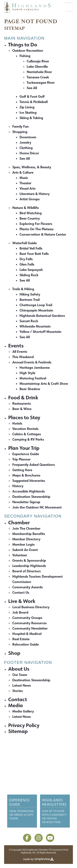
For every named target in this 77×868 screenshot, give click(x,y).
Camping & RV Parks (28, 439)
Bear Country (30, 218)
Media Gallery (23, 711)
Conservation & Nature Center (43, 234)
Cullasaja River (38, 61)
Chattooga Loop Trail (36, 305)
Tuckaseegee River (41, 82)
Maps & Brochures (26, 475)
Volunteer (20, 555)
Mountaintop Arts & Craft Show (44, 383)
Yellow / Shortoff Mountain (40, 332)
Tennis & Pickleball (34, 102)
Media (16, 705)
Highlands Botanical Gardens (42, 315)
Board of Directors (26, 571)
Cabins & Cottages (27, 434)
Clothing (26, 148)
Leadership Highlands (29, 566)
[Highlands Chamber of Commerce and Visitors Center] (38, 758)
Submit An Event (25, 550)
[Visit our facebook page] (27, 838)
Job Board (20, 612)
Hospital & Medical (27, 634)
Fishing (25, 56)
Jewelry (25, 142)
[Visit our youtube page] (50, 838)
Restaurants (22, 403)
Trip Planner (21, 459)
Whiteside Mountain (35, 326)
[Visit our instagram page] (39, 838)
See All (32, 88)
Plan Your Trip (24, 448)
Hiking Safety (30, 294)
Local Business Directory (31, 607)
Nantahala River (39, 72)
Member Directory (26, 539)
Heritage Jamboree (35, 367)
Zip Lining (27, 107)
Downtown (28, 137)
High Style (27, 373)
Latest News (22, 685)
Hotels (17, 423)
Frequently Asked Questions (34, 464)
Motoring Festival (33, 378)
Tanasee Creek (38, 77)
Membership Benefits (29, 534)
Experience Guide (26, 454)
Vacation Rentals (25, 429)
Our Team (20, 675)
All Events (20, 351)
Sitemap (18, 731)
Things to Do (23, 44)
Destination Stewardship (31, 496)
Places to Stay (24, 417)
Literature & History (35, 194)
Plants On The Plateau (36, 229)
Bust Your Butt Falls (34, 254)
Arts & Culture (23, 172)
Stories (18, 691)
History (18, 486)
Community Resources (29, 623)
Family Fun (21, 126)
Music (24, 178)
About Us (19, 669)
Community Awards (28, 587)
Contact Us (21, 592)
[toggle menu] (69, 7)
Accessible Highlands (29, 491)
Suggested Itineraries (29, 480)
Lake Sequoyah (31, 270)
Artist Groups (30, 199)
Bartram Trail (30, 299)
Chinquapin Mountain (36, 310)
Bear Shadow (30, 389)
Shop (14, 653)
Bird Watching (31, 213)
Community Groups (27, 618)
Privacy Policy (24, 725)
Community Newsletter (30, 628)
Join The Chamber (26, 528)
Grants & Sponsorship (29, 560)
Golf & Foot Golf (32, 96)
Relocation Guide (26, 644)
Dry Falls (26, 259)
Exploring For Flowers (36, 224)
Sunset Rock (29, 321)
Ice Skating (28, 112)
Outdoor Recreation (28, 50)
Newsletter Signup (26, 502)
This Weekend (23, 357)
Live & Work (22, 601)
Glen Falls (27, 264)
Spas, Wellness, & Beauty (32, 167)
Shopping (20, 132)
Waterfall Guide (25, 243)
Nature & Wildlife (26, 208)
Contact (18, 699)
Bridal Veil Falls (31, 248)
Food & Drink (23, 397)
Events (16, 345)
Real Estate (21, 639)
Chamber (19, 522)
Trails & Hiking (23, 289)
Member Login (24, 544)
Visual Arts (28, 188)
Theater (25, 183)
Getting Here (22, 470)
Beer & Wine (22, 409)
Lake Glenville (37, 66)
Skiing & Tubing (31, 118)
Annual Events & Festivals (32, 362)
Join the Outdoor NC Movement (37, 507)
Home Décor (29, 153)
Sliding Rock (29, 275)
